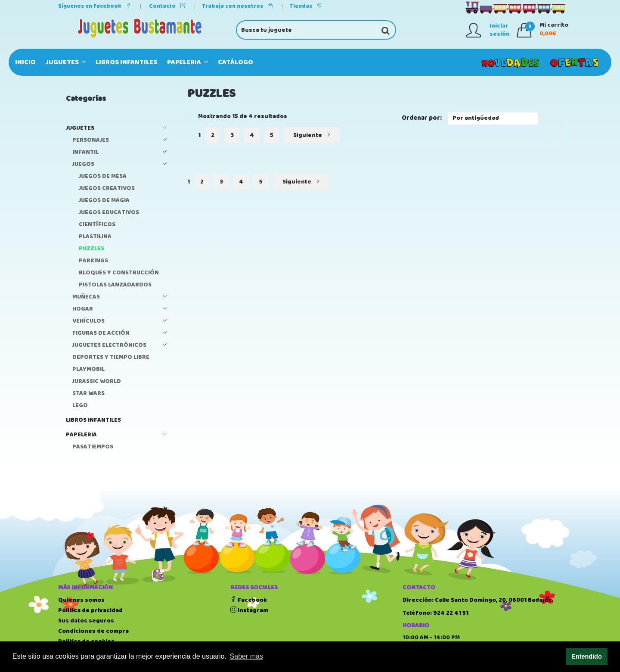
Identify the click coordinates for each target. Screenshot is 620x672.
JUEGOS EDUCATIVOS (109, 213)
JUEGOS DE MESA (103, 176)
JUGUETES (66, 62)
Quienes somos (81, 600)
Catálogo (236, 62)
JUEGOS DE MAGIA (104, 201)
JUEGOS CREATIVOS (107, 188)
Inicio (25, 62)
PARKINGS (93, 261)
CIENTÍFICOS (97, 225)
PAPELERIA (188, 62)
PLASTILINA (95, 237)
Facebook (249, 600)
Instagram (249, 610)
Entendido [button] (586, 656)
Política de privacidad (90, 610)
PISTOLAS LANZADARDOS (115, 285)
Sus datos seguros (86, 621)
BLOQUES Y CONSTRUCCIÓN (119, 273)
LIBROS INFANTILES (126, 62)
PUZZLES (91, 249)
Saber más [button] (246, 656)
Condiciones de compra (93, 631)
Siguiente (312, 135)
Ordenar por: (422, 118)
